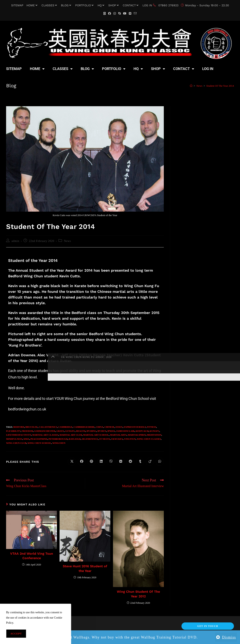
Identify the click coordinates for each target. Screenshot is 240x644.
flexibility (13, 431)
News (67, 241)
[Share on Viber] (111, 462)
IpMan (111, 431)
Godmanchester (45, 431)
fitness (152, 427)
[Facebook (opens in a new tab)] (110, 14)
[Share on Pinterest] (91, 462)
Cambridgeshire (84, 427)
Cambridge (65, 427)
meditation (154, 435)
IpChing (91, 431)
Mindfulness (14, 439)
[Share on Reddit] (130, 462)
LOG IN (147, 5)
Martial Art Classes (45, 435)
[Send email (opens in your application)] (135, 14)
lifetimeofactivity (19, 435)
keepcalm (142, 431)
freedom (27, 431)
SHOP (114, 5)
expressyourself (135, 427)
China (99, 427)
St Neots (105, 439)
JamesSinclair (125, 431)
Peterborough (58, 439)
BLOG (67, 5)
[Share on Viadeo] (150, 462)
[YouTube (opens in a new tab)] (125, 14)
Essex (119, 427)
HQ (101, 5)
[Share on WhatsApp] (160, 462)
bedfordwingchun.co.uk (27, 409)
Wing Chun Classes (149, 439)
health (81, 431)
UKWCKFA (117, 439)
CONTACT (131, 5)
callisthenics (48, 427)
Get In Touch (208, 626)
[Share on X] (72, 462)
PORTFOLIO (85, 5)
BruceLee (32, 427)
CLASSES (50, 5)
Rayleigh (75, 439)
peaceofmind (39, 439)
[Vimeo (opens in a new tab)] (130, 14)
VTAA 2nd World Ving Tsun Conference (32, 556)
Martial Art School (96, 435)
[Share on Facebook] (82, 462)
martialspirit (137, 435)
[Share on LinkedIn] (101, 462)
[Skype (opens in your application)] (119, 14)
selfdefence (90, 439)
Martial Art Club (71, 435)
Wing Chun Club (16, 443)
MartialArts (118, 435)
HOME (32, 5)
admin (15, 241)
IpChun (102, 431)
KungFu (155, 431)
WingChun (59, 443)
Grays (60, 431)
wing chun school (40, 443)
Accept (16, 634)
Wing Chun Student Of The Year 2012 (138, 594)
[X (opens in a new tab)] (105, 14)
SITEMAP (17, 5)
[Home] (191, 86)
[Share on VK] (121, 462)
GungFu (70, 431)
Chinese (110, 427)
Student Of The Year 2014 (220, 86)
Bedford (19, 427)
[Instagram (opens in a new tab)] (115, 14)
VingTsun (130, 439)
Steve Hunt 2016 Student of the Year (85, 568)
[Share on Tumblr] (140, 462)
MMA (27, 439)
